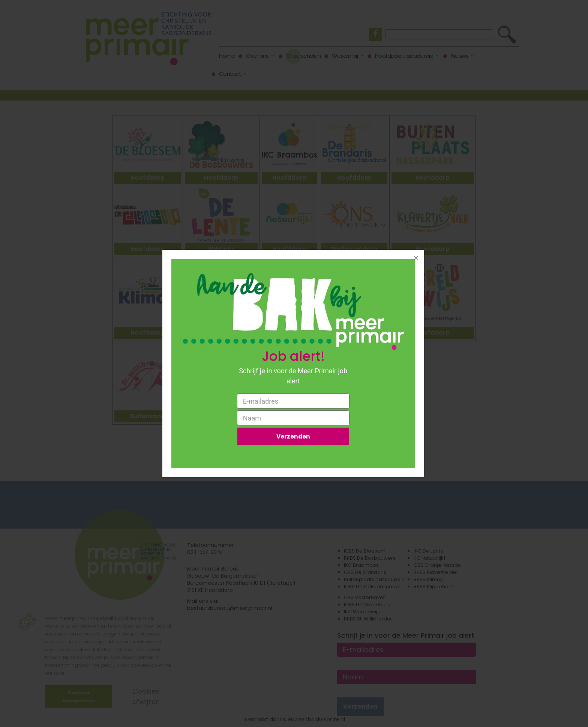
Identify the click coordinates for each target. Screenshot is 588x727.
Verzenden (293, 437)
